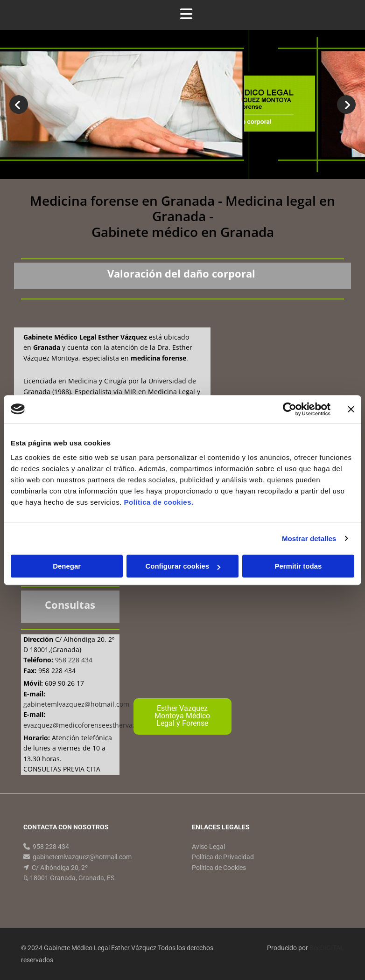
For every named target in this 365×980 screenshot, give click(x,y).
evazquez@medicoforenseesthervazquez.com (95, 725)
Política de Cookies (219, 868)
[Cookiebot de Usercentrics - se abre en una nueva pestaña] (290, 409)
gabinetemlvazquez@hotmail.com (82, 857)
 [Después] (346, 104)
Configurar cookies (183, 566)
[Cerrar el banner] (351, 409)
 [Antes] (19, 104)
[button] (183, 716)
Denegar (67, 566)
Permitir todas (298, 566)
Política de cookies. (158, 502)
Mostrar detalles (309, 539)
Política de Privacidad (223, 857)
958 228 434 (51, 847)
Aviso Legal (208, 847)
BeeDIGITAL (327, 948)
